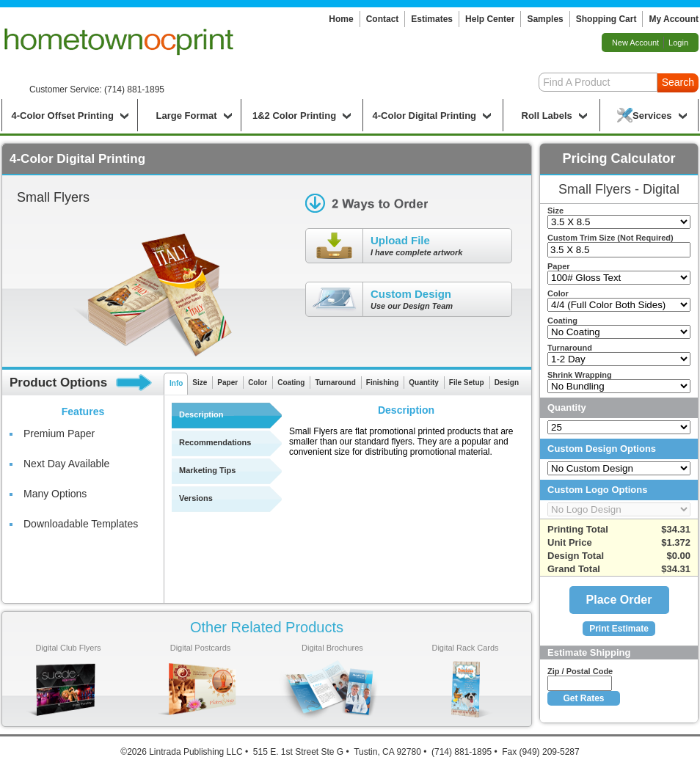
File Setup (467, 383)
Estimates (432, 19)
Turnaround (335, 383)
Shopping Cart (606, 19)
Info (176, 383)
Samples (545, 19)
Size (200, 383)
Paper (227, 383)
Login (678, 43)
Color (258, 383)
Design (507, 383)
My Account (674, 19)
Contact (383, 19)
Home (341, 19)
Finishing (382, 383)
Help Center (490, 19)
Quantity (424, 383)
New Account (635, 43)
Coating (291, 383)
